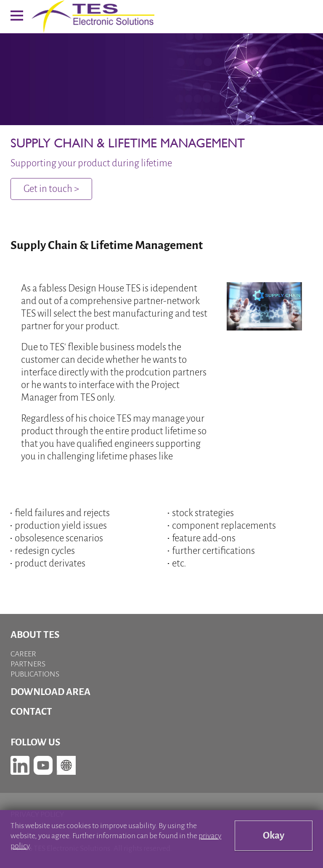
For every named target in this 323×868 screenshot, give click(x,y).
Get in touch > (51, 189)
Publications (35, 674)
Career (23, 654)
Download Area (50, 692)
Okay (274, 835)
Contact (31, 712)
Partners (28, 664)
